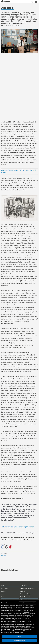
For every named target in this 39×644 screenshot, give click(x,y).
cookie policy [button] (29, 610)
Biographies (24, 585)
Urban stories (24, 600)
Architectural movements (27, 588)
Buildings (23, 591)
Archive (3, 600)
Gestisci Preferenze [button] (19, 641)
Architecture (5, 588)
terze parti (26, 612)
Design (3, 591)
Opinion (3, 597)
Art (2, 594)
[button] (28, 603)
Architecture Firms (25, 594)
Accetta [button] (19, 637)
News (3, 585)
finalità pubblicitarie (6, 620)
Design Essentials (25, 597)
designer (4, 555)
